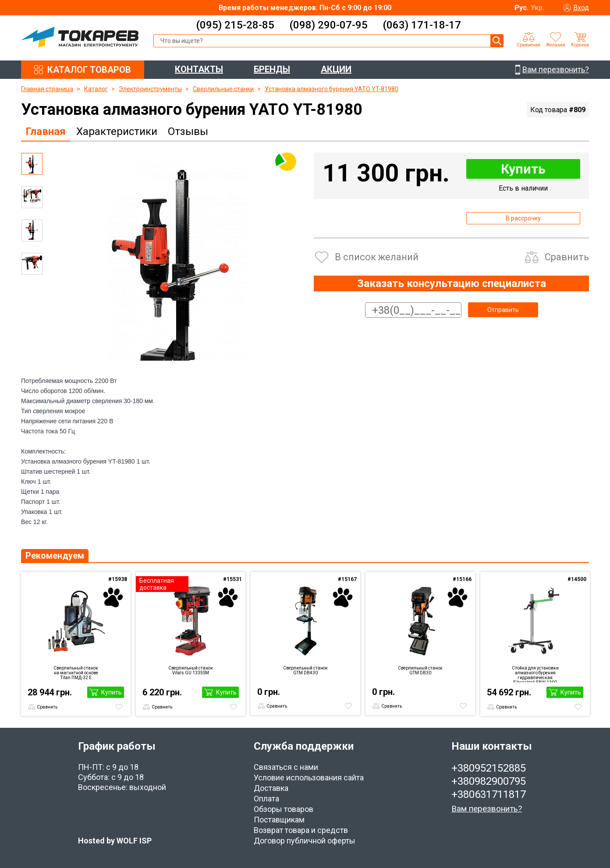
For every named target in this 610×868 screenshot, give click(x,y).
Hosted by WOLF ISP (115, 841)
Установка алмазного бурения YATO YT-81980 (332, 89)
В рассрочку (523, 218)
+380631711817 (489, 794)
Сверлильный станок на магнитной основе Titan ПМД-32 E (76, 673)
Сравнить (567, 257)
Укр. (537, 8)
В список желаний (377, 257)
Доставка (271, 788)
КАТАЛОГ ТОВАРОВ (89, 70)
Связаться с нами (286, 767)
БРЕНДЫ (272, 69)
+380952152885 (489, 768)
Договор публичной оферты (305, 841)
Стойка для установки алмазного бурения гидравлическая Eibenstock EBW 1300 (535, 674)
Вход (581, 8)
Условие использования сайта (309, 778)
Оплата (266, 799)
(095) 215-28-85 (235, 25)
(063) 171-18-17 (422, 25)
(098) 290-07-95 (328, 25)
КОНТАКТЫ (199, 69)
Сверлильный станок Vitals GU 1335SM (191, 670)
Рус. (521, 8)
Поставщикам (279, 820)
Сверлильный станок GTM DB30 (420, 670)
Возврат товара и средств (301, 830)
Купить (523, 169)
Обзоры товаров (284, 809)
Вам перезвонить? (487, 809)
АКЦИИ (336, 69)
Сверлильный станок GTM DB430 (305, 670)
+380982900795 (489, 781)
